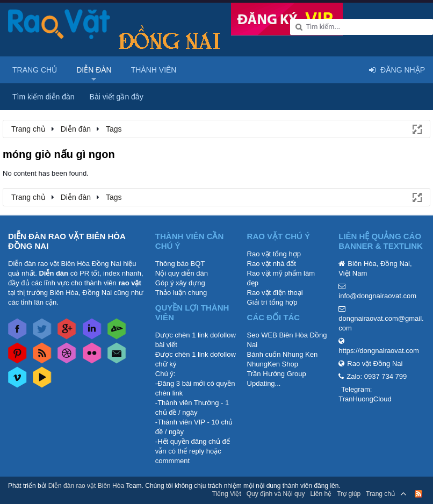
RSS (418, 494)
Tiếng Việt (227, 494)
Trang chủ (35, 70)
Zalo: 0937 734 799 (377, 376)
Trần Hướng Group (277, 374)
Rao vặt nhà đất (272, 264)
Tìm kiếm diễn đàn (44, 97)
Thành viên (154, 70)
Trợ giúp (349, 494)
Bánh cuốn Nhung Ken (283, 354)
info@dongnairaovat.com (377, 296)
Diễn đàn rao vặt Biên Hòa (86, 486)
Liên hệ (321, 494)
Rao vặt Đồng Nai (375, 363)
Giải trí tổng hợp (272, 302)
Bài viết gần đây (117, 97)
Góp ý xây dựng (180, 283)
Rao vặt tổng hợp (274, 254)
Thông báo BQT (180, 264)
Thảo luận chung (181, 293)
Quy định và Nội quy (276, 494)
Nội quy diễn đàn (182, 273)
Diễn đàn (94, 70)
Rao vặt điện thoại (275, 293)
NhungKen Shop (273, 364)
